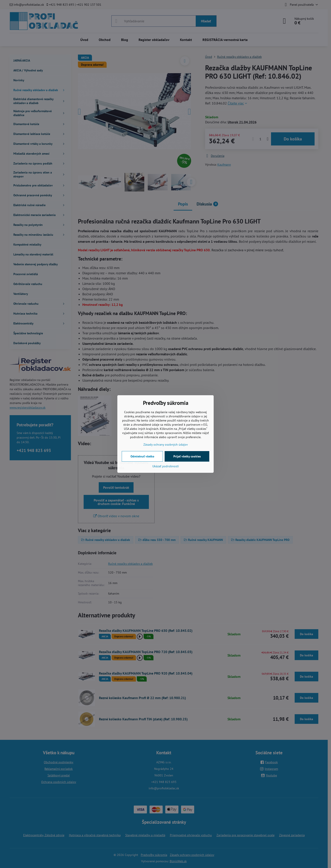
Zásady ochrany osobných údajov (166, 445)
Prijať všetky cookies (187, 456)
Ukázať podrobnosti (166, 466)
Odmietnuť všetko (142, 456)
